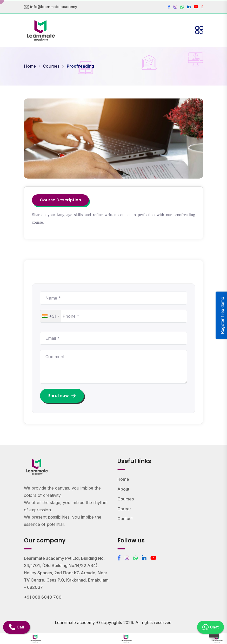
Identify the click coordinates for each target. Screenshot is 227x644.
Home (30, 66)
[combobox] (51, 316)
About (123, 489)
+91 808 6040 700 (43, 597)
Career (124, 509)
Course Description (60, 200)
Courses (51, 66)
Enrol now (62, 396)
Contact (125, 519)
